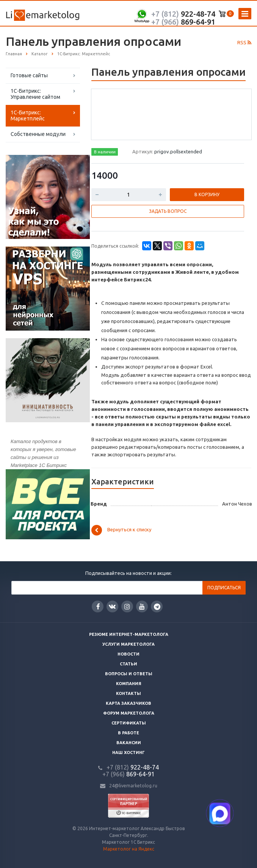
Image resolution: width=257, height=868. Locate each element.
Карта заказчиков (128, 703)
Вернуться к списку (121, 530)
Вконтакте (112, 606)
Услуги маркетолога (128, 644)
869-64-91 (183, 22)
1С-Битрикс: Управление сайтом (35, 94)
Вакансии (129, 743)
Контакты (128, 693)
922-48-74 (183, 14)
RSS (244, 42)
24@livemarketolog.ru (133, 786)
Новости (128, 654)
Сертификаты (129, 723)
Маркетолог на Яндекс (129, 849)
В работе (128, 733)
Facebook (98, 607)
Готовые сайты (29, 75)
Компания (129, 684)
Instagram (127, 607)
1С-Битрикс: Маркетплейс (28, 116)
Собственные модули (38, 134)
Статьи (128, 664)
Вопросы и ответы (129, 674)
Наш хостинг (128, 752)
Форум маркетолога (129, 713)
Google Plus (157, 607)
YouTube (142, 607)
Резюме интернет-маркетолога (129, 634)
